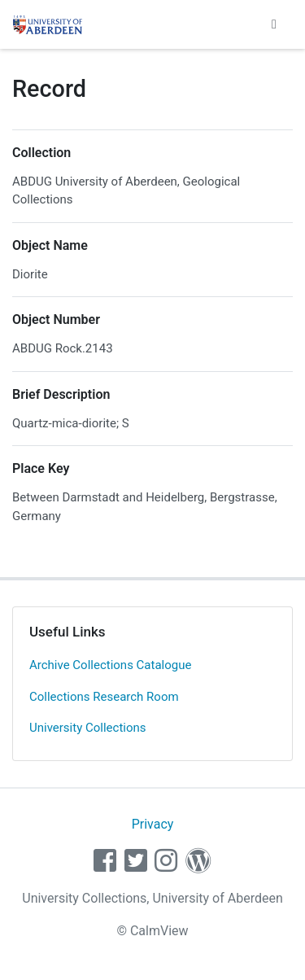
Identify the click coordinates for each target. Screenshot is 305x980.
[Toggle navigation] (274, 24)
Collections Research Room (104, 697)
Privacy (153, 824)
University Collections (88, 728)
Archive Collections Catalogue (110, 665)
